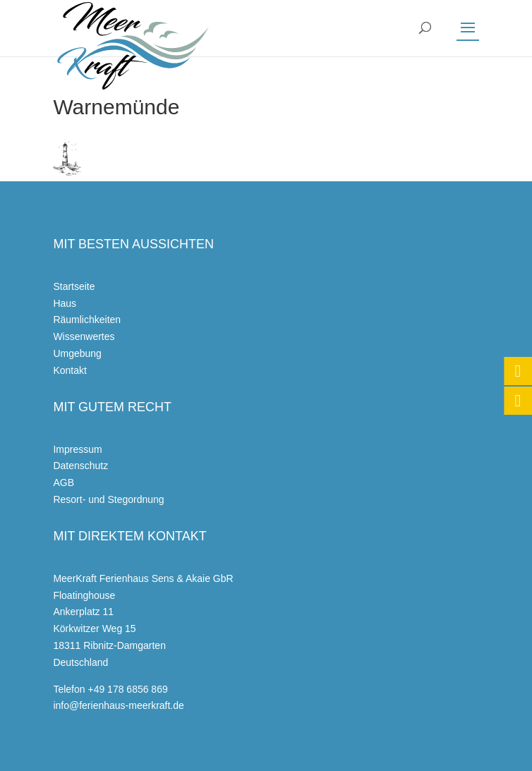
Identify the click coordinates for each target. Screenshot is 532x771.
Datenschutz (80, 466)
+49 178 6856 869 (127, 689)
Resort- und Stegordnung (108, 499)
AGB (64, 482)
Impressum (77, 449)
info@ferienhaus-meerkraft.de (118, 705)
